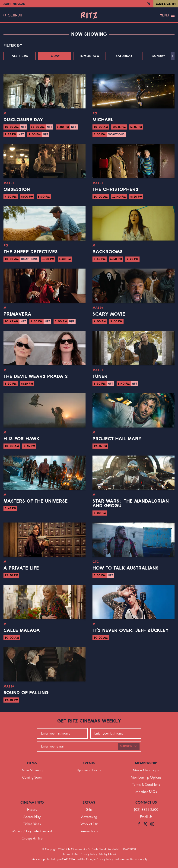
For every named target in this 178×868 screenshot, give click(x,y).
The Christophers (115, 190)
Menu (167, 15)
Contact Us (146, 802)
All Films (20, 56)
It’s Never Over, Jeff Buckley (131, 630)
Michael (103, 120)
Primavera (17, 314)
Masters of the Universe (36, 501)
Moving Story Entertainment (32, 831)
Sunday (159, 56)
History (32, 809)
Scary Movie (109, 314)
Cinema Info (32, 802)
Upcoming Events (89, 770)
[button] (173, 56)
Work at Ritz (89, 824)
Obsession (17, 190)
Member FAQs (146, 792)
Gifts (89, 809)
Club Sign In (166, 4)
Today (55, 56)
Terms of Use (71, 854)
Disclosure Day (23, 120)
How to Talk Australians (126, 568)
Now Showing (32, 770)
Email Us (146, 817)
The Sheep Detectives (31, 252)
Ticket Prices (32, 824)
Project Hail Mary (117, 439)
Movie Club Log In (146, 770)
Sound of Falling (26, 693)
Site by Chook (108, 854)
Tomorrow (89, 56)
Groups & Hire (32, 838)
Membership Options (146, 777)
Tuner (100, 377)
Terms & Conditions (146, 784)
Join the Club (14, 4)
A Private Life (21, 568)
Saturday (124, 56)
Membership (146, 763)
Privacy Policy (89, 854)
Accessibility (32, 817)
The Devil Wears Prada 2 (36, 377)
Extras (89, 802)
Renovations (89, 831)
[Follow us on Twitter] (145, 824)
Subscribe (129, 746)
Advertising (89, 817)
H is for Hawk (22, 439)
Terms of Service (129, 859)
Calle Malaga (22, 630)
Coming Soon (32, 777)
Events (89, 763)
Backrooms (108, 252)
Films (32, 763)
